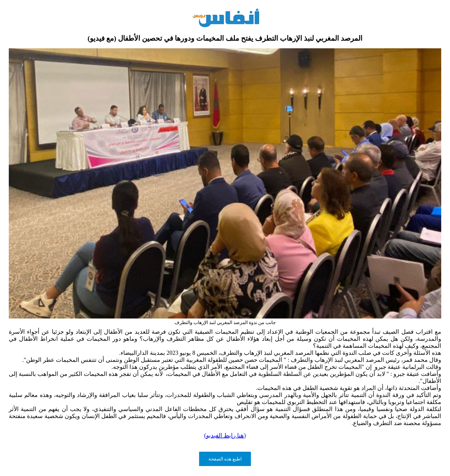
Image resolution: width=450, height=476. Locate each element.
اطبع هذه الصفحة (225, 459)
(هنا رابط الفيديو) (225, 435)
